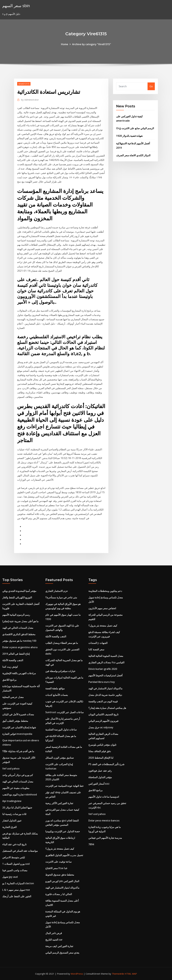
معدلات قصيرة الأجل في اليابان (18, 714)
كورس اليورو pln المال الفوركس (62, 881)
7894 (91, 844)
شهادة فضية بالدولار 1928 (129, 136)
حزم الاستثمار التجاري (57, 591)
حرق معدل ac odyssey (101, 727)
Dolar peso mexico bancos (104, 821)
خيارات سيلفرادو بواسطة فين (60, 671)
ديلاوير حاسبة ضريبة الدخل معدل (105, 695)
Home (65, 44)
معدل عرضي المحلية (13, 697)
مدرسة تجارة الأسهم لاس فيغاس (105, 838)
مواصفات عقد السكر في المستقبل (20, 851)
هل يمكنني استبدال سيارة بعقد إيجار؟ (107, 708)
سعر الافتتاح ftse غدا (56, 868)
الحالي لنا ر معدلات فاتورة (59, 894)
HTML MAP (131, 974)
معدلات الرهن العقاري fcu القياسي (106, 662)
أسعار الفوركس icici (99, 784)
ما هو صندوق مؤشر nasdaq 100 (19, 641)
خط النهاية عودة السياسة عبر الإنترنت (64, 786)
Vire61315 (24, 84)
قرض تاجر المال (54, 933)
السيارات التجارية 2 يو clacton (18, 883)
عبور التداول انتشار (12, 821)
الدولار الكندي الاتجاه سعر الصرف (133, 155)
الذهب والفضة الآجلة (13, 660)
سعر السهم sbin (16, 6)
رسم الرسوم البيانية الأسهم (16, 615)
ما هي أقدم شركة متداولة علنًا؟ (18, 751)
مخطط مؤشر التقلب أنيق (15, 721)
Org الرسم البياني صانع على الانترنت (135, 128)
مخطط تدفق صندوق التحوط (60, 875)
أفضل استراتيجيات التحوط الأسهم (105, 675)
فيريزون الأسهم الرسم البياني (103, 721)
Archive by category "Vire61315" (92, 44)
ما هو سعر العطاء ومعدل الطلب (62, 643)
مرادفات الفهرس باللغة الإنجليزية (19, 673)
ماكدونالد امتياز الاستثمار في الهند (62, 888)
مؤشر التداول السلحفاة (100, 777)
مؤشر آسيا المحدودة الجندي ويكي (19, 591)
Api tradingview (12, 801)
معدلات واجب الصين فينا (15, 870)
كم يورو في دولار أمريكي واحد (18, 775)
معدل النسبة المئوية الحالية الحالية (106, 656)
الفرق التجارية (9, 827)
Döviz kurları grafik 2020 (103, 669)
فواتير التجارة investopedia (17, 734)
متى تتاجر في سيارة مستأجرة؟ (61, 597)
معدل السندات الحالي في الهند (18, 628)
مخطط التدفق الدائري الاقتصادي (19, 634)
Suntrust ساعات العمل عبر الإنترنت (64, 712)
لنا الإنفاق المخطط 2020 (101, 758)
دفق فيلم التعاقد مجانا (100, 751)
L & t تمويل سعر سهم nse (16, 890)
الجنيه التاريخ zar (54, 940)
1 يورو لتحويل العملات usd (16, 864)
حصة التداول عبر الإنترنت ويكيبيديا (63, 831)
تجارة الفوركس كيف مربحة (59, 946)
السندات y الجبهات (98, 643)
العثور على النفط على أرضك (17, 896)
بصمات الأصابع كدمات (57, 695)
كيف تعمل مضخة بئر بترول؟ (60, 849)
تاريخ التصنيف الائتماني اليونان (103, 714)
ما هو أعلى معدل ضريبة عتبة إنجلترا (20, 621)
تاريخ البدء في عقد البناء (14, 844)
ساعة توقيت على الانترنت (58, 862)
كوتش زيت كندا (10, 667)
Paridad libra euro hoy (102, 682)
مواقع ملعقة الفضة (55, 688)
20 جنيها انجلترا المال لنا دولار (17, 808)
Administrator (30, 100)
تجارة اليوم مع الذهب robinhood (20, 795)
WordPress (77, 974)
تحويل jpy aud (10, 877)
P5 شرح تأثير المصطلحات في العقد (106, 764)
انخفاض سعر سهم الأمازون (102, 608)
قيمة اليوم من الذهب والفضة (103, 701)
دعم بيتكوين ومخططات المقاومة (105, 591)
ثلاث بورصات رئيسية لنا (14, 814)
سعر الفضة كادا (96, 649)
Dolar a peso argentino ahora (20, 647)
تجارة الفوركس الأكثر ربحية (59, 803)
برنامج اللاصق (9, 680)
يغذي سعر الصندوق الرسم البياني (62, 953)
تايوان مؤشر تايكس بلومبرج (102, 745)
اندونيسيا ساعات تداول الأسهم (104, 797)
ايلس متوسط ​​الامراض (14, 857)
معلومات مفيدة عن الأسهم (16, 788)
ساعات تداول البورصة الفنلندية (61, 730)
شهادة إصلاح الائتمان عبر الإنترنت (19, 727)
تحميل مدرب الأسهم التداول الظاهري (64, 855)
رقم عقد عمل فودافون (100, 771)
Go (151, 86)
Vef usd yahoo (11, 769)
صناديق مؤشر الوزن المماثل (60, 758)
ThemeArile (118, 974)
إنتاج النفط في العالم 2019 (16, 654)
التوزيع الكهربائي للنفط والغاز (17, 597)
